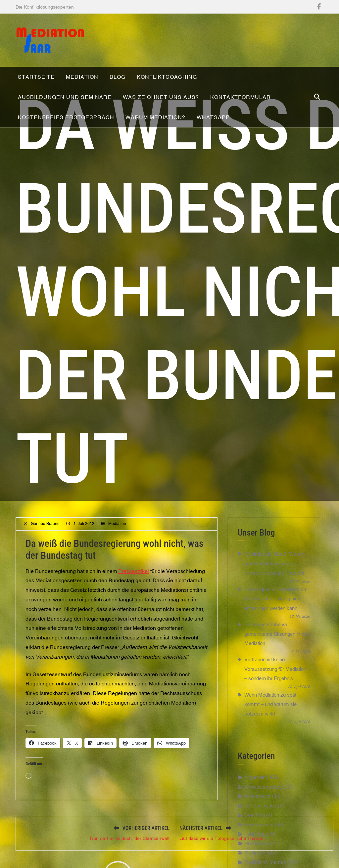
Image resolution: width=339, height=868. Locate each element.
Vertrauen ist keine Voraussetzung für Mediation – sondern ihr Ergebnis (275, 683)
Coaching (255, 829)
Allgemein (255, 791)
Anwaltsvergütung (264, 801)
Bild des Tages (260, 820)
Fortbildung (256, 848)
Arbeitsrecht (257, 810)
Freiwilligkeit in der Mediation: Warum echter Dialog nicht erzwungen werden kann (276, 613)
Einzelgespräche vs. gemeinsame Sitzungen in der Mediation (276, 648)
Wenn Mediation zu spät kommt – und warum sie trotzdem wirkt (270, 718)
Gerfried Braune (45, 538)
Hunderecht (257, 857)
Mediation (117, 538)
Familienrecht (259, 838)
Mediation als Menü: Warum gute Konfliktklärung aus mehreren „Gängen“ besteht (275, 578)
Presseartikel (134, 585)
